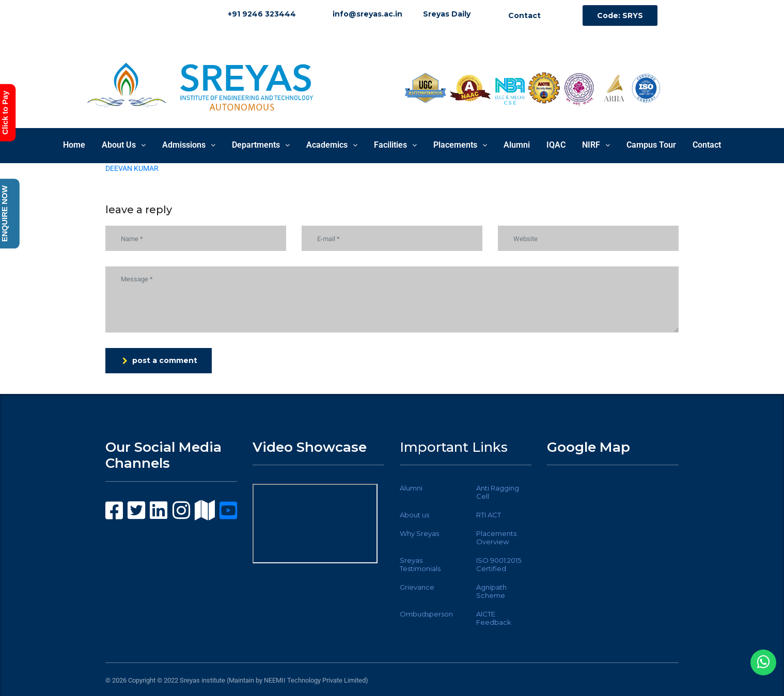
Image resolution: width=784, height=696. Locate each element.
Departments (261, 145)
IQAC (556, 145)
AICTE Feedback (494, 618)
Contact (707, 145)
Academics (332, 145)
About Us (124, 145)
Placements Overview (496, 537)
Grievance (417, 587)
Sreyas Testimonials (420, 564)
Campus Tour (651, 145)
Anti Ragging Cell (498, 492)
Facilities (395, 145)
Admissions (189, 145)
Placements (460, 145)
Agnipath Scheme (491, 591)
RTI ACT (489, 515)
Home (74, 145)
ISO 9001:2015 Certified (499, 564)
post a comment (160, 360)
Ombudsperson (426, 614)
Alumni (517, 145)
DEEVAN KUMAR (132, 168)
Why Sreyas (419, 533)
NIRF (596, 145)
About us (414, 515)
